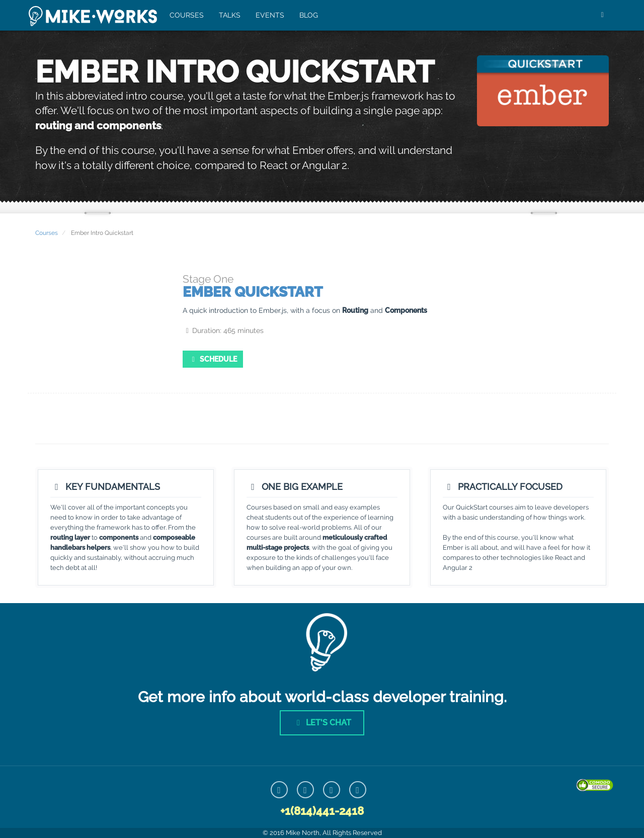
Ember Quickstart (253, 292)
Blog (308, 15)
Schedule (213, 359)
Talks (229, 15)
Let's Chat (322, 723)
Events (269, 15)
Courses (186, 15)
